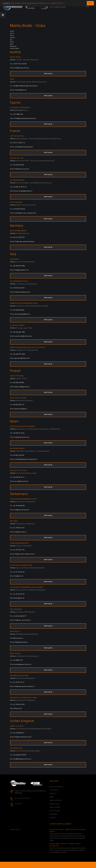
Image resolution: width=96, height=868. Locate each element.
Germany (12, 38)
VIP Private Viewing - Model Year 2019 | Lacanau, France (68, 831)
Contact (53, 818)
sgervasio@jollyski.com (22, 358)
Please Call (18, 708)
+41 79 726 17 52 (19, 550)
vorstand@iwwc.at (20, 90)
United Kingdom (15, 48)
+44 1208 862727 (19, 733)
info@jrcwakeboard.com (22, 292)
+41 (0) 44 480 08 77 (20, 616)
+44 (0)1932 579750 (19, 755)
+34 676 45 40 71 (19, 477)
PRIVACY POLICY (15, 830)
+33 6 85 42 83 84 (19, 209)
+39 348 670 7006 (19, 354)
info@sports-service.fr (22, 169)
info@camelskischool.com (23, 737)
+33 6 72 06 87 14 (19, 143)
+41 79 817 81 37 (19, 682)
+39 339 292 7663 (19, 332)
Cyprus (12, 33)
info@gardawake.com (21, 270)
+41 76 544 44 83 (19, 704)
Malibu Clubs (54, 804)
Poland (12, 42)
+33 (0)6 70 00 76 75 (20, 187)
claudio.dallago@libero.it (22, 314)
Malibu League (55, 811)
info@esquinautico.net (22, 437)
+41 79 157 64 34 (19, 594)
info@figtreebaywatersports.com (25, 118)
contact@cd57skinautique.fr (24, 147)
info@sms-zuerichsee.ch (22, 620)
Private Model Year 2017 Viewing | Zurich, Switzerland (65, 845)
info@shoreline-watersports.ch (25, 554)
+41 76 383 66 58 (19, 506)
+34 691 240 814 (18, 455)
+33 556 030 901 (18, 165)
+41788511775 (18, 660)
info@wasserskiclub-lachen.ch (24, 686)
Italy (11, 40)
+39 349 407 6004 (19, 266)
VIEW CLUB (48, 74)
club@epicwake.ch (20, 532)
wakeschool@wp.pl (21, 409)
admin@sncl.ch (19, 598)
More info (60, 1)
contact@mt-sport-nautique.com (25, 213)
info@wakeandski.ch (21, 642)
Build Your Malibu (56, 787)
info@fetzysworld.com (22, 68)
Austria (12, 31)
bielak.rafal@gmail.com (22, 387)
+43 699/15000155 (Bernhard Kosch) (25, 86)
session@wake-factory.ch (23, 664)
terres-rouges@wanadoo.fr (23, 191)
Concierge (53, 814)
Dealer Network (56, 800)
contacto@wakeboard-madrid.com (26, 459)
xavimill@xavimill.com (21, 481)
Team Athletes (55, 807)
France (12, 35)
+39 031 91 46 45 (19, 288)
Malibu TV (53, 794)
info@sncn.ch (19, 576)
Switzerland (13, 46)
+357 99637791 (18, 114)
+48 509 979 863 (18, 383)
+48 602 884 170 (18, 405)
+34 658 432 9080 (59, 7)
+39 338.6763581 (18, 310)
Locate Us (18, 804)
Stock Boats (54, 790)
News (52, 797)
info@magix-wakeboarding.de (24, 242)
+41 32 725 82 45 (19, 572)
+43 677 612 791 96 (19, 64)
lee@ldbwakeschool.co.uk (23, 759)
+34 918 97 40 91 (19, 433)
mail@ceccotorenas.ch (22, 510)
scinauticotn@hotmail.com (23, 336)
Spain (12, 44)
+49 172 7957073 (19, 237)
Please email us (18, 638)
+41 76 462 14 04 (19, 528)
